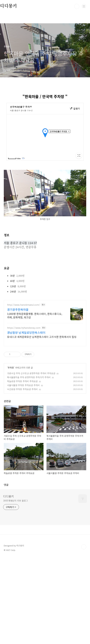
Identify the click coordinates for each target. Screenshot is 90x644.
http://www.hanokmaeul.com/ (23, 305)
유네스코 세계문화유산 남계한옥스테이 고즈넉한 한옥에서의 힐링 (42, 337)
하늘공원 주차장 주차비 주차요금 (22, 381)
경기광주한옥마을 (18, 309)
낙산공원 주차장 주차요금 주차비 (22, 389)
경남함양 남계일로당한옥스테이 (26, 332)
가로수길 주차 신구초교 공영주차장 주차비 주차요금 (31, 373)
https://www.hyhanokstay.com (24, 328)
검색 (77, 6)
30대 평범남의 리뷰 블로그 (16, 501)
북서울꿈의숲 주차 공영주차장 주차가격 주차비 (29, 377)
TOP (84, 547)
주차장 (11, 368)
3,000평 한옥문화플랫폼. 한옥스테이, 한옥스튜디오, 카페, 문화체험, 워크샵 (35, 315)
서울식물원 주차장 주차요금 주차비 (23, 385)
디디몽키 (9, 496)
